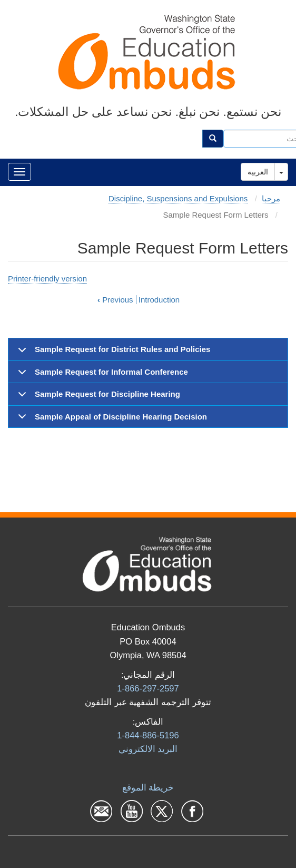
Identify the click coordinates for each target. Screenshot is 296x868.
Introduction (159, 300)
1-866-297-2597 (148, 688)
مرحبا (271, 198)
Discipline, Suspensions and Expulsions (178, 198)
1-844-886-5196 (148, 735)
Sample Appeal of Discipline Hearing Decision (111, 420)
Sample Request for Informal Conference (101, 375)
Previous (115, 300)
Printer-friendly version (47, 279)
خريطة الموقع (148, 787)
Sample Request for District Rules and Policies (112, 353)
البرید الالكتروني (148, 749)
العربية (258, 172)
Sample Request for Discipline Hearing (97, 397)
